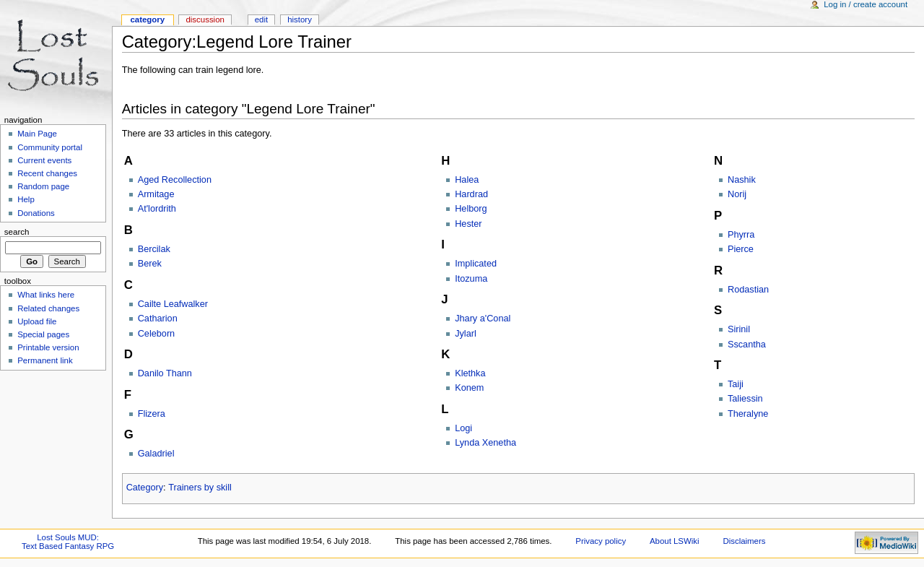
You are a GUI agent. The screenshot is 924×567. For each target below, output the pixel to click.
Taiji (736, 384)
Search (17, 232)
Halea (467, 180)
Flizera (152, 414)
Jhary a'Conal (483, 319)
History (300, 20)
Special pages (43, 334)
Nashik (742, 180)
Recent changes (47, 173)
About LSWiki (675, 541)
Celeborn (157, 334)
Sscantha (747, 345)
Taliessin (745, 399)
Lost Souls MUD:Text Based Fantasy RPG (68, 542)
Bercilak (154, 249)
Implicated (476, 264)
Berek (150, 264)
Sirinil (739, 329)
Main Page (37, 134)
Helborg (471, 209)
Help (26, 199)
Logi (463, 428)
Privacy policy (601, 541)
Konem (469, 388)
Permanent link (45, 360)
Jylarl (466, 334)
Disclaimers (744, 541)
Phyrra (741, 235)
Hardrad (471, 194)
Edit (261, 20)
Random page (43, 186)
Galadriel (156, 454)
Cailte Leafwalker (173, 304)
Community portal (50, 147)
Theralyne (748, 414)
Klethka (470, 373)
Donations (36, 213)
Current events (44, 160)
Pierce (741, 249)
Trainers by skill (200, 488)
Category (145, 488)
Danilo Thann (165, 373)
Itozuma (471, 279)
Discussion (205, 20)
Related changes (48, 308)
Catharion (158, 319)
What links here (46, 295)
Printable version (48, 347)
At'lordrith (157, 209)
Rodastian (748, 290)
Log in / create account (866, 4)
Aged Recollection (175, 180)
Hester (468, 224)
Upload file (37, 321)
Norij (737, 194)
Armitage (156, 194)
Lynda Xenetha (485, 443)
